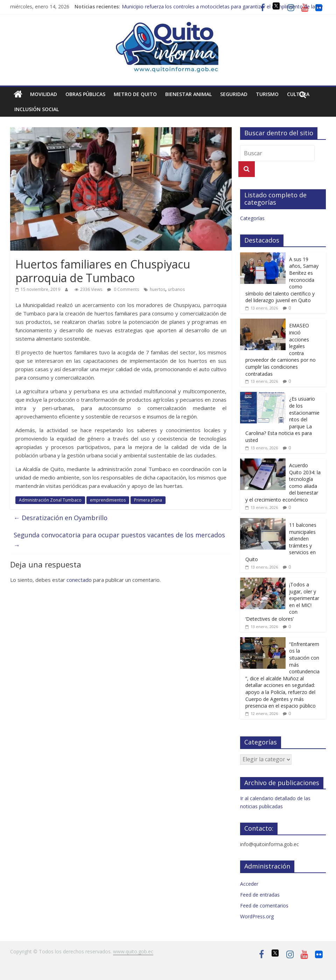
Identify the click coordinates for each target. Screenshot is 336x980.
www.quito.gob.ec (133, 951)
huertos (157, 289)
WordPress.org (257, 916)
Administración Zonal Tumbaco (50, 500)
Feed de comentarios (264, 906)
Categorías (252, 218)
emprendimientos (108, 500)
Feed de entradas (260, 895)
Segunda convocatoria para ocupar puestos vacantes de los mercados (119, 540)
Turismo (267, 94)
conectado (79, 580)
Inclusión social (37, 109)
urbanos (176, 289)
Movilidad (44, 94)
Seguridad (234, 94)
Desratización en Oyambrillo (61, 518)
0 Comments (123, 289)
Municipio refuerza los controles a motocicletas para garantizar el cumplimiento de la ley (222, 6)
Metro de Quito (135, 94)
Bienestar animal (188, 94)
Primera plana (148, 500)
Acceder (249, 884)
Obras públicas (85, 94)
